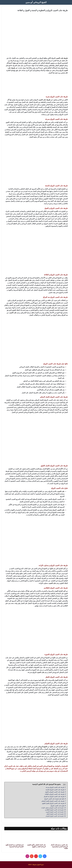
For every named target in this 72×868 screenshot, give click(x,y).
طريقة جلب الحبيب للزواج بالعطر (55, 814)
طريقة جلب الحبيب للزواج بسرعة (55, 787)
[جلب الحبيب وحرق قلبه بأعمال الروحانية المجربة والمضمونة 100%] (58, 838)
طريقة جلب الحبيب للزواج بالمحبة (55, 790)
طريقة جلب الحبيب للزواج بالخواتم (55, 816)
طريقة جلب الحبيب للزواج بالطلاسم (54, 810)
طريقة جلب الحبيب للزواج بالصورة (55, 812)
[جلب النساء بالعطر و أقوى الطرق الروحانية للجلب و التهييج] (36, 838)
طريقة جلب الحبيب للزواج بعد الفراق (54, 796)
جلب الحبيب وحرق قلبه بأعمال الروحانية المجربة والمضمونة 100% (59, 847)
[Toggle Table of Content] (64, 785)
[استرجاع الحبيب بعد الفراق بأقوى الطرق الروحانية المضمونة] (14, 838)
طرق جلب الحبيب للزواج (57, 806)
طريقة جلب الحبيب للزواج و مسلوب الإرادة (52, 808)
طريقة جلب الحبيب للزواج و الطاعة (55, 794)
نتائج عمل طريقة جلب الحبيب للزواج (54, 799)
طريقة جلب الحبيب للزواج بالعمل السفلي (53, 801)
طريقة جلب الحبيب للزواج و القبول (55, 792)
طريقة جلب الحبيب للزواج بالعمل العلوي (53, 803)
